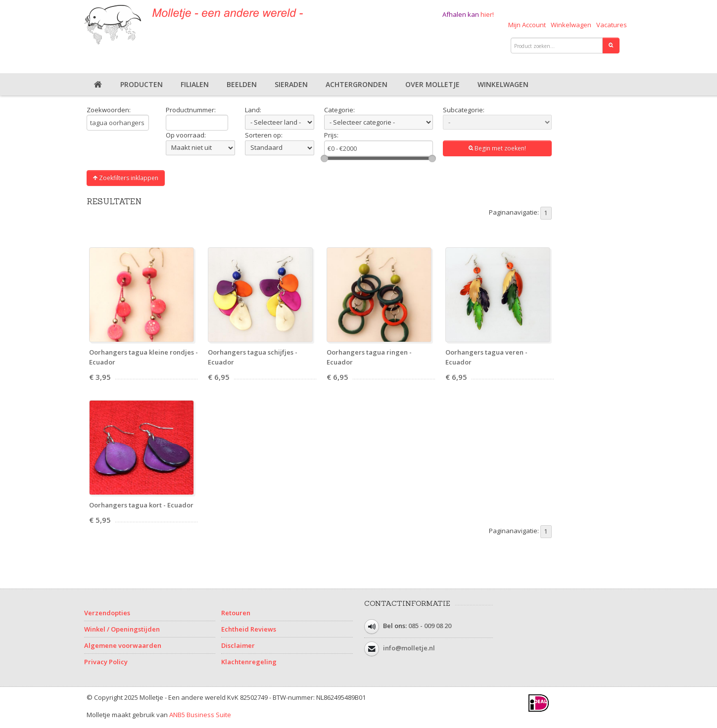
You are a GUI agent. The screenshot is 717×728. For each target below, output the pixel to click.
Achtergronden (357, 84)
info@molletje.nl (409, 648)
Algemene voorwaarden (123, 645)
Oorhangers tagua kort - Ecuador (141, 505)
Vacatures (612, 25)
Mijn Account (527, 25)
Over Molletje (432, 84)
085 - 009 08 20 (430, 626)
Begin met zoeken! (497, 148)
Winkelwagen (571, 25)
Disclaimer (238, 645)
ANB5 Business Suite (200, 715)
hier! (487, 14)
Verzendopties (107, 613)
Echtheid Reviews (249, 629)
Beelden (242, 84)
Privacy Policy (106, 662)
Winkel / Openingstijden (122, 629)
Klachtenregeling (249, 662)
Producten (142, 84)
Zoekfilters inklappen (126, 178)
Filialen (195, 84)
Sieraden (291, 84)
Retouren (236, 613)
